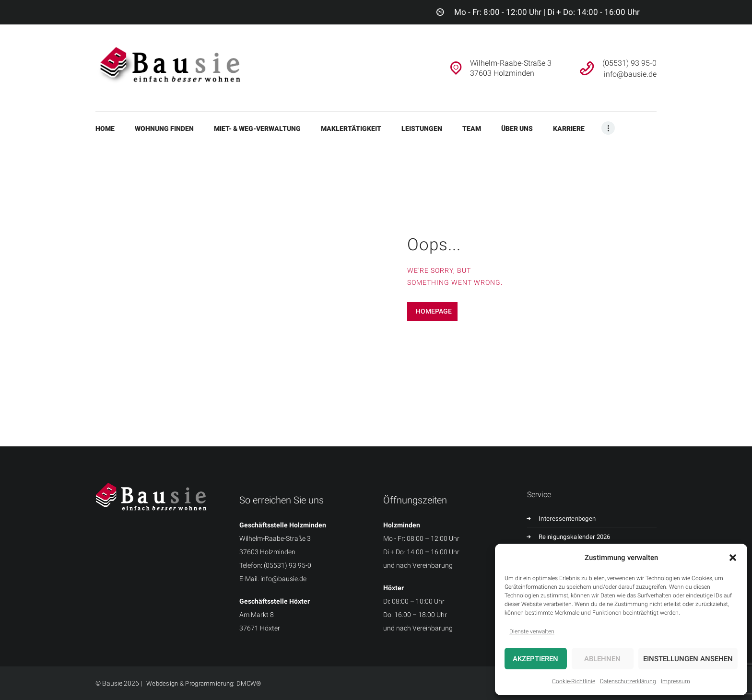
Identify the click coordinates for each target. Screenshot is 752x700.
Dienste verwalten (532, 631)
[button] (733, 558)
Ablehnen (602, 659)
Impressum (676, 681)
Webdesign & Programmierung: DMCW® (206, 683)
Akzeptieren (535, 659)
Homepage (434, 311)
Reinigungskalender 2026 (580, 537)
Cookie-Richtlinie (574, 681)
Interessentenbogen (572, 518)
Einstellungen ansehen (688, 659)
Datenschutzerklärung (628, 681)
